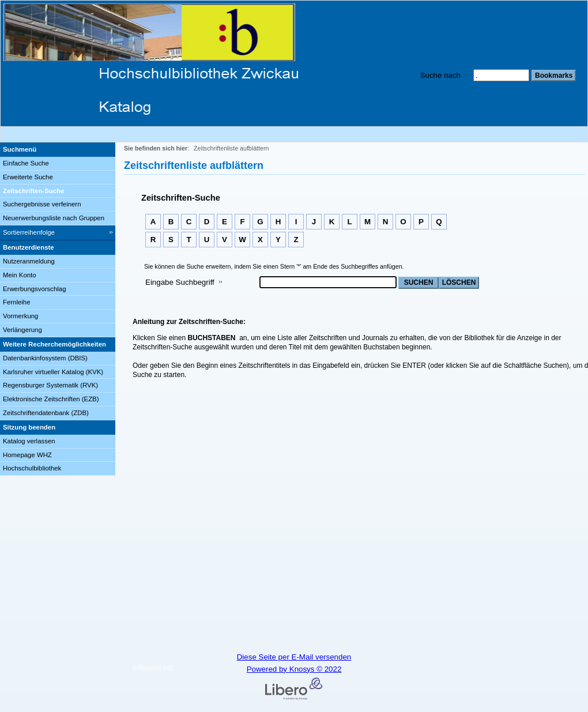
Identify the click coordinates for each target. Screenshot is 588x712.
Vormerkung (20, 316)
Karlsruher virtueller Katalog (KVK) (53, 372)
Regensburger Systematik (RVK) (50, 385)
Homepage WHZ (27, 455)
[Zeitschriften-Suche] (58, 191)
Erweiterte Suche (28, 177)
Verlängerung (22, 330)
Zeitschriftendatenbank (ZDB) (46, 413)
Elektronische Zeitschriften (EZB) (51, 399)
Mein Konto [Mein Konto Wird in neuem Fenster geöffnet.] (20, 275)
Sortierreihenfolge (29, 232)
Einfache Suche (26, 163)
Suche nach (440, 75)
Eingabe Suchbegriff (180, 282)
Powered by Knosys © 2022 (294, 669)
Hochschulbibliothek (32, 468)
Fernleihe (17, 302)
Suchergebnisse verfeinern (42, 204)
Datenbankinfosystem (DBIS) (45, 358)
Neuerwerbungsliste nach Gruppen (54, 218)
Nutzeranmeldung (29, 261)
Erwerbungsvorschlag (35, 289)
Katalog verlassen (29, 441)
